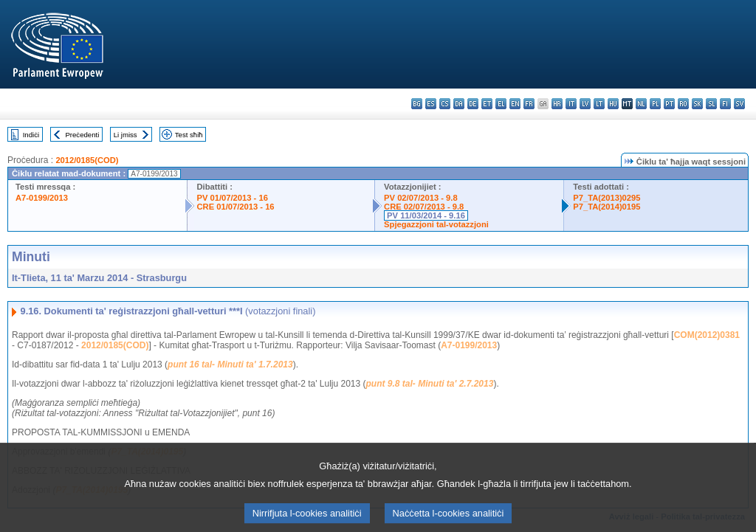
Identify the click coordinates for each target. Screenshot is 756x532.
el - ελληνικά (501, 104)
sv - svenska (739, 104)
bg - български (417, 104)
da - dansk (459, 104)
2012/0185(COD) (87, 160)
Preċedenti (82, 135)
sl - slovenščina (711, 104)
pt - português (669, 104)
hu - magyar (613, 104)
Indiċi (31, 135)
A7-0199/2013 (42, 198)
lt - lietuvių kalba (599, 104)
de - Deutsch (473, 104)
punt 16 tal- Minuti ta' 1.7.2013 (230, 365)
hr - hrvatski (557, 104)
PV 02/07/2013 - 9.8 (421, 198)
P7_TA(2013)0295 (606, 198)
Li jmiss (126, 135)
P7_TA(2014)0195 (606, 207)
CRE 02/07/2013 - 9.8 (424, 207)
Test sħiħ (189, 135)
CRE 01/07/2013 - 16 (235, 207)
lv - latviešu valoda (585, 104)
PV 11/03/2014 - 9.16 (426, 215)
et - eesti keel (487, 104)
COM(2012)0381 (707, 335)
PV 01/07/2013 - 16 (232, 198)
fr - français (529, 104)
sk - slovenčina (697, 104)
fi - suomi (725, 104)
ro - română (683, 104)
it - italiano (571, 104)
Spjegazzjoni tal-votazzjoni (436, 224)
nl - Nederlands (641, 104)
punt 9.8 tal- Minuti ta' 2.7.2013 (430, 384)
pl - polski (655, 104)
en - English (515, 104)
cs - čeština (445, 104)
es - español (431, 104)
